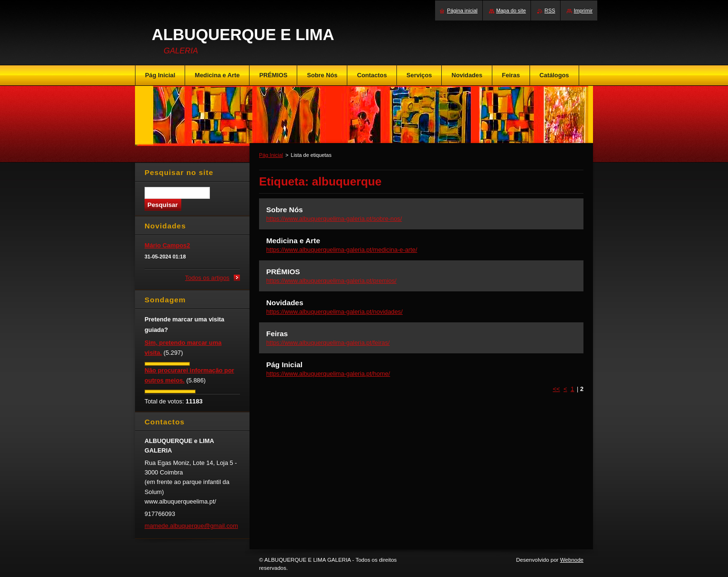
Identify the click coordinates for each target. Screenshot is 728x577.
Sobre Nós (285, 210)
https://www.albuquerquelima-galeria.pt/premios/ (331, 281)
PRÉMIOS (283, 272)
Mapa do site (511, 10)
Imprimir (583, 10)
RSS (550, 10)
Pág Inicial (271, 155)
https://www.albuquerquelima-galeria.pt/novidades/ (334, 312)
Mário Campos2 (167, 245)
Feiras (277, 334)
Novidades (285, 303)
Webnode (572, 560)
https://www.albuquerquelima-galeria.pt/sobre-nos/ (334, 219)
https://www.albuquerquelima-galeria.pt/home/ (328, 374)
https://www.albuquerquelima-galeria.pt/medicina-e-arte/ (342, 250)
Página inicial (462, 10)
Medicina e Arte (293, 241)
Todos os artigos (207, 278)
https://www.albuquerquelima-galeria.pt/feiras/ (328, 343)
